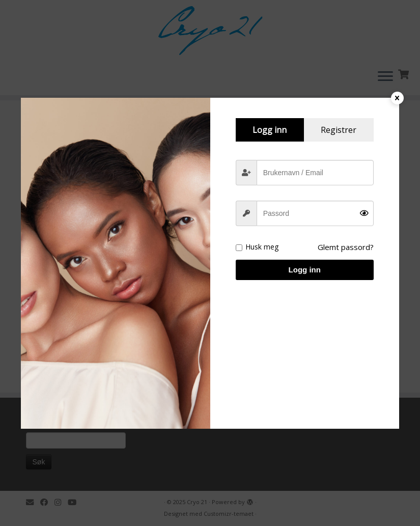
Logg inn (305, 270)
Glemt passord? (346, 247)
